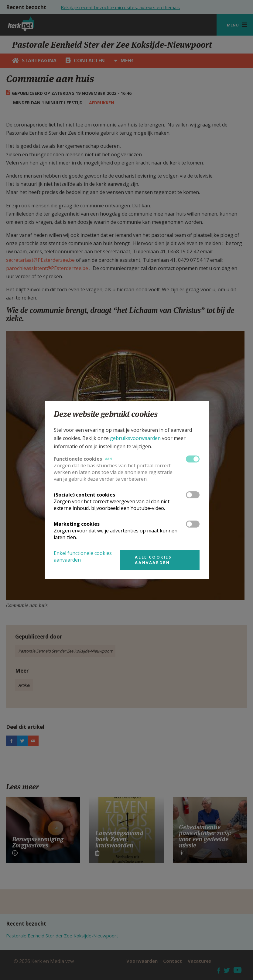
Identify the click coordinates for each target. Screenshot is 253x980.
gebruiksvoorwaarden (135, 438)
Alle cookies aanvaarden (153, 560)
